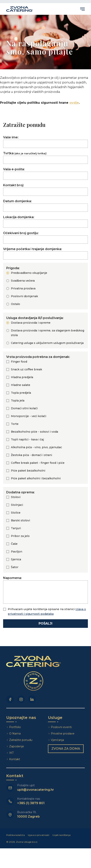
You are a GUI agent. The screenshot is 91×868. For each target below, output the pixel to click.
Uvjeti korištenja (61, 835)
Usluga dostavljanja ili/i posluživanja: (35, 318)
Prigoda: (13, 268)
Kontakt (15, 759)
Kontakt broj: (45, 190)
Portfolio (15, 727)
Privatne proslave (63, 734)
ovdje (74, 103)
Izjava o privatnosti (39, 835)
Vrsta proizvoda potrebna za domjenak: (38, 357)
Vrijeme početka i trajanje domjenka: (45, 253)
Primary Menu (82, 9)
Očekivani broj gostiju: (45, 237)
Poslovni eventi (61, 727)
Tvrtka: (45, 158)
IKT (11, 753)
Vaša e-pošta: (45, 174)
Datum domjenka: (45, 206)
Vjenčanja (57, 740)
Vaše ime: (45, 142)
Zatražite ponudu (21, 740)
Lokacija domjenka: (45, 221)
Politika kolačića (15, 835)
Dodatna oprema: (20, 492)
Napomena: (45, 590)
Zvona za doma (66, 749)
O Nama (15, 734)
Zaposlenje (17, 746)
